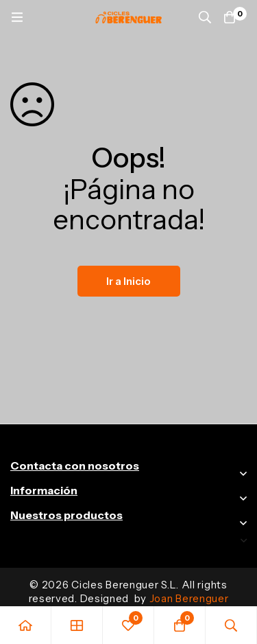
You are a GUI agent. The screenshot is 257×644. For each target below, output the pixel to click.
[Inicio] (26, 625)
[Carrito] (230, 17)
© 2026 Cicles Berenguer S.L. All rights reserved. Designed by (129, 591)
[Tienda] (77, 625)
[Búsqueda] (205, 17)
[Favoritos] (128, 625)
